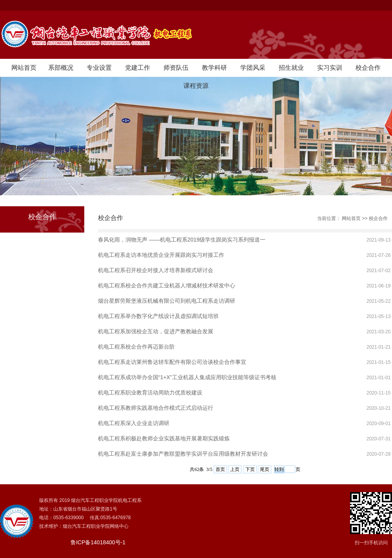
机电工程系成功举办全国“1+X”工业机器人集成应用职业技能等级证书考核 (187, 377)
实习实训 (330, 68)
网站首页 (24, 68)
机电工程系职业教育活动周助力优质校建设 (150, 393)
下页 (250, 469)
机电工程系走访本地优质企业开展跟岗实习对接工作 (161, 255)
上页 (235, 469)
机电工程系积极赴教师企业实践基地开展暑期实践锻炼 (164, 438)
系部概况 (61, 68)
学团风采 (253, 68)
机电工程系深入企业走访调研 (134, 423)
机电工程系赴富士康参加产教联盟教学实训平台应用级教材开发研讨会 (183, 454)
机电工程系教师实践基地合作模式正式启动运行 (156, 408)
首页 (220, 469)
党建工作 (138, 68)
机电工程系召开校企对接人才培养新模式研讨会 (156, 270)
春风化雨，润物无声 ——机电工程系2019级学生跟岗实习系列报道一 (182, 240)
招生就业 (291, 68)
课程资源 (196, 86)
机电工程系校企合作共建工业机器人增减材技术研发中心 (167, 285)
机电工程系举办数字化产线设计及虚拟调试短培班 (158, 316)
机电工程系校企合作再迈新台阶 (136, 347)
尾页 (265, 469)
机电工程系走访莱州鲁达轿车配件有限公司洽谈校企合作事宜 (172, 362)
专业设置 (99, 68)
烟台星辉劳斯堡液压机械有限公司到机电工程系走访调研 (167, 301)
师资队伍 (176, 68)
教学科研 (214, 68)
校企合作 (368, 68)
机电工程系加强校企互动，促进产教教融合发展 (156, 331)
